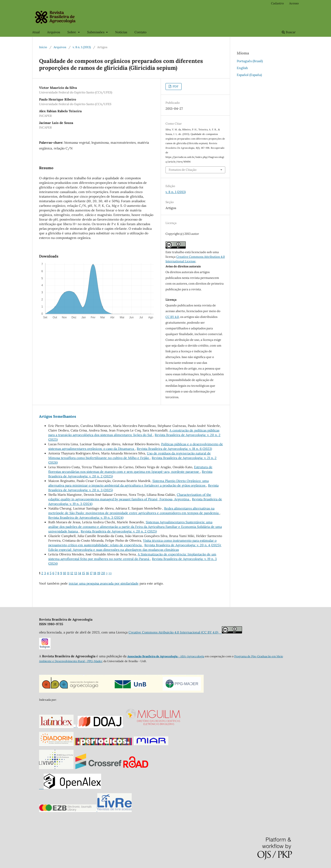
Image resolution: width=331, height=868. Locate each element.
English (242, 68)
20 (103, 573)
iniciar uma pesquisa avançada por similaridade (104, 583)
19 (99, 573)
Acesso (294, 3)
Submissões (96, 32)
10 (65, 573)
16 (87, 573)
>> (110, 573)
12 (72, 573)
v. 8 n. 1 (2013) (82, 47)
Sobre (72, 32)
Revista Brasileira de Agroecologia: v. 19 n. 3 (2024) (86, 518)
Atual (36, 32)
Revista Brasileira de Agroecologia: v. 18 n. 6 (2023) (174, 449)
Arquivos (54, 32)
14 (80, 573)
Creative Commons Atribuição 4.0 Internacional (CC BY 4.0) (175, 632)
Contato (140, 32)
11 (68, 573)
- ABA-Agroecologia (191, 656)
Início (43, 47)
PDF (175, 86)
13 (76, 573)
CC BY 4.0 (172, 317)
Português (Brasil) (250, 61)
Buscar (289, 32)
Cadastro (277, 3)
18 (95, 573)
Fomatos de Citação (183, 170)
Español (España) (249, 75)
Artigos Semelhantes (58, 416)
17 (91, 573)
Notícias (121, 32)
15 (84, 573)
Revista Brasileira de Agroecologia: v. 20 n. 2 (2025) (119, 531)
